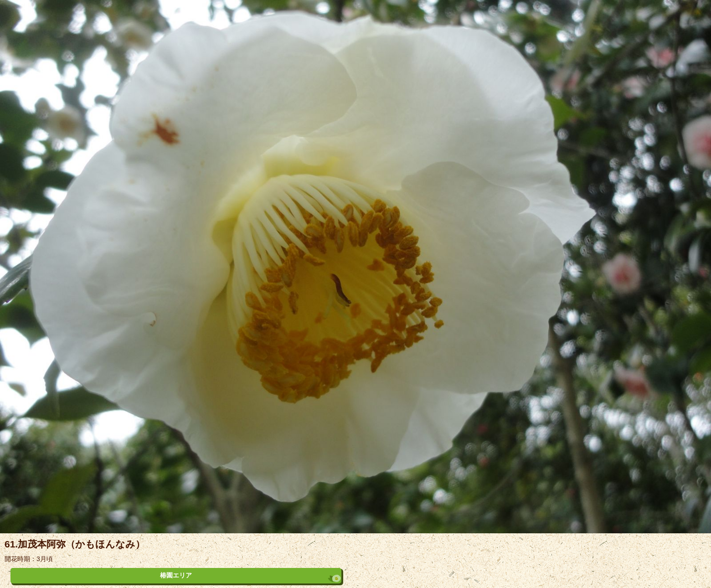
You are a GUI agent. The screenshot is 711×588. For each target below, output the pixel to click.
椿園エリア (176, 575)
